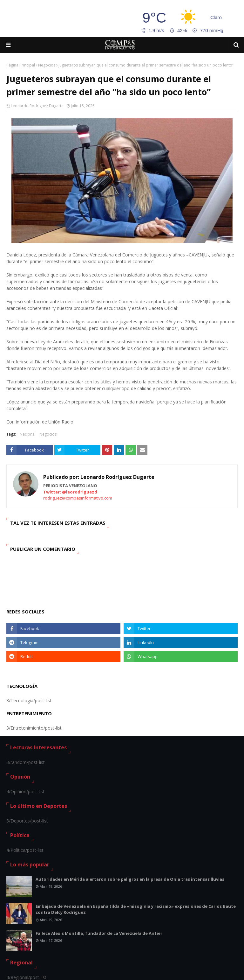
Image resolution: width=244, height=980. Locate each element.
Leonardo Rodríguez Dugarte (37, 106)
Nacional (28, 434)
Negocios (47, 65)
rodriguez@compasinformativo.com (78, 498)
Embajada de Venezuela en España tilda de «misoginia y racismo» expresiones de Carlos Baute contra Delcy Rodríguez (136, 909)
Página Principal (21, 65)
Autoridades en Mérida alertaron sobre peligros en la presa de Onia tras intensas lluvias (130, 879)
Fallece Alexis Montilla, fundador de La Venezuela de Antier (99, 933)
